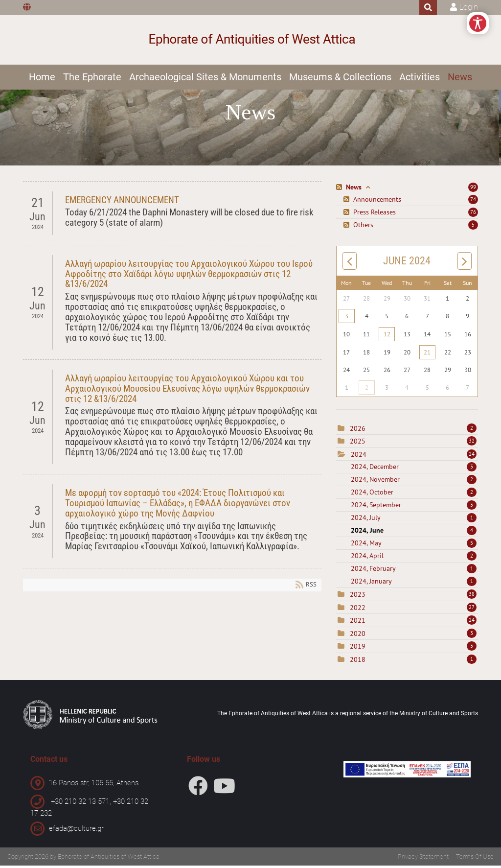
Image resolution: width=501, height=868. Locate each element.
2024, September (414, 508)
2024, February (414, 571)
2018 (358, 662)
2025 (358, 444)
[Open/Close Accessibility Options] (478, 23)
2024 (359, 457)
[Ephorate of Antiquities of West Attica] (251, 40)
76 (473, 214)
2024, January (414, 584)
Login (469, 7)
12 (387, 337)
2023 (358, 597)
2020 (358, 636)
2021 (358, 623)
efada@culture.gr (76, 831)
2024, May (414, 546)
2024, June (414, 533)
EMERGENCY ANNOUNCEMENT (122, 202)
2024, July (414, 520)
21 (427, 355)
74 (473, 202)
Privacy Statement (423, 859)
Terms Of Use (475, 859)
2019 (358, 649)
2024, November (414, 482)
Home (42, 77)
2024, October (414, 495)
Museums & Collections (340, 77)
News (460, 77)
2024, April (414, 559)
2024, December (414, 469)
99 (473, 189)
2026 (358, 431)
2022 (358, 610)
